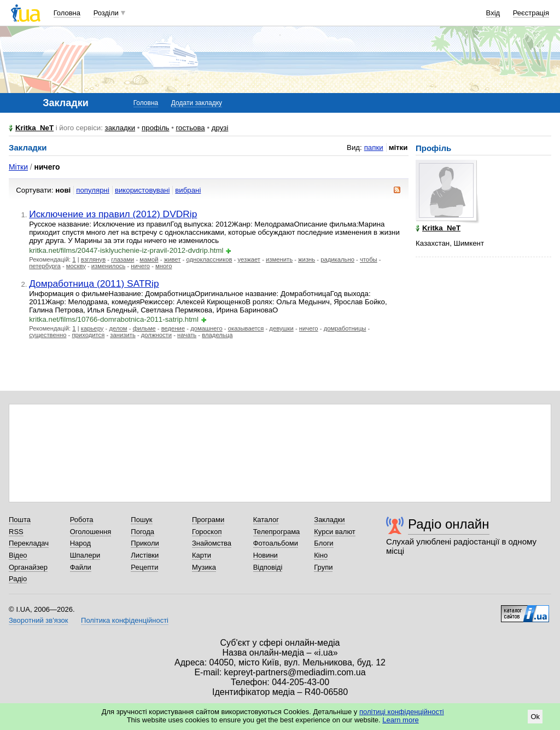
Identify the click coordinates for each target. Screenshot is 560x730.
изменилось (108, 266)
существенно (48, 335)
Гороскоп (207, 532)
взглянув (93, 259)
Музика (204, 567)
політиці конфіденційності (402, 712)
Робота (82, 520)
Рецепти (144, 567)
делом (118, 328)
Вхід (493, 13)
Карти (202, 555)
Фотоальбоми (276, 543)
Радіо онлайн (449, 524)
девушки (281, 328)
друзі (220, 128)
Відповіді (268, 567)
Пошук (141, 520)
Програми (208, 520)
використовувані (142, 190)
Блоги (323, 543)
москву (76, 266)
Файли (81, 567)
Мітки (18, 167)
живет (173, 259)
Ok (535, 717)
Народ (80, 543)
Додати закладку (197, 103)
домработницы (345, 328)
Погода (142, 532)
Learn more (400, 720)
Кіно (321, 555)
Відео (18, 555)
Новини (266, 555)
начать (187, 335)
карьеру (92, 328)
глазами (122, 259)
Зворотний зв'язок (38, 620)
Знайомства (212, 543)
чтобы (369, 259)
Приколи (145, 543)
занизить (122, 335)
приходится (88, 335)
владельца (217, 335)
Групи (323, 567)
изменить (279, 259)
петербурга (45, 266)
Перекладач (29, 543)
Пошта (20, 520)
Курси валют (335, 532)
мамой (149, 259)
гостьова (191, 128)
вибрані (188, 190)
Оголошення (91, 532)
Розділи (106, 13)
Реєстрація (531, 13)
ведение (173, 328)
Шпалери (85, 555)
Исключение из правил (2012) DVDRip (113, 214)
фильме (144, 328)
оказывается (246, 328)
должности (156, 335)
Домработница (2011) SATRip (94, 283)
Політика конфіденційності (125, 620)
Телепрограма (277, 532)
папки (374, 147)
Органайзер (28, 567)
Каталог (266, 520)
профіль (155, 128)
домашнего (206, 328)
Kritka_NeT (34, 128)
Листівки (145, 555)
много (164, 266)
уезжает (249, 259)
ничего (140, 266)
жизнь (307, 259)
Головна (67, 13)
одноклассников (209, 259)
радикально (337, 259)
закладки (120, 128)
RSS (16, 532)
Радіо (18, 579)
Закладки (329, 520)
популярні (93, 190)
